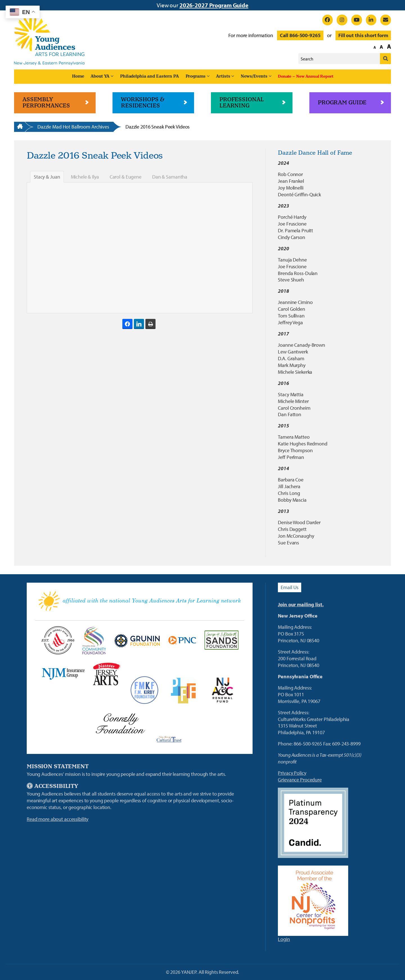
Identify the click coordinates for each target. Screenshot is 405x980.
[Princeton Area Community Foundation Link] (94, 640)
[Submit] (385, 59)
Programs (196, 76)
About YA (100, 76)
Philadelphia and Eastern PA (149, 76)
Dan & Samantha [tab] (170, 177)
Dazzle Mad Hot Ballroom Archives (73, 127)
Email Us (290, 587)
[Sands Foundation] (221, 640)
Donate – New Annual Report (306, 76)
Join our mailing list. (301, 604)
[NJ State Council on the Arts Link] (58, 640)
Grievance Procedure (300, 780)
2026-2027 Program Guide (214, 5)
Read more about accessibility (58, 819)
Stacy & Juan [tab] (47, 177)
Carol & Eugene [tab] (126, 177)
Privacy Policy (292, 773)
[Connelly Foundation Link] (120, 723)
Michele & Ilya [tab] (85, 177)
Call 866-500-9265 (300, 35)
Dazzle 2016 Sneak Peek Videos (157, 127)
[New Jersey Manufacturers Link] (63, 674)
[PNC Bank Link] (182, 640)
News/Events (254, 76)
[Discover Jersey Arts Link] (107, 674)
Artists (223, 76)
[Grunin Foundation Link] (137, 640)
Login (284, 939)
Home (78, 76)
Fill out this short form (363, 35)
